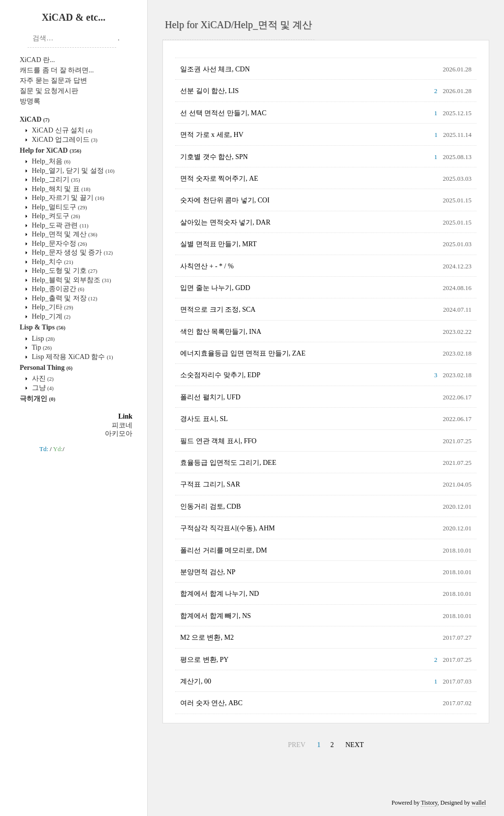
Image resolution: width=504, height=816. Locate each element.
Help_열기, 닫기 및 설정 (72, 171)
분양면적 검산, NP (208, 572)
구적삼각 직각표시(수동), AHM (228, 528)
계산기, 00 (196, 681)
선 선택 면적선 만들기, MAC (223, 113)
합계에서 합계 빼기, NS (216, 616)
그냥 (42, 388)
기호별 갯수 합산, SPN (214, 157)
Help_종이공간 (57, 289)
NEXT (355, 745)
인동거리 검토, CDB (210, 506)
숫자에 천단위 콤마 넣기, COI (225, 200)
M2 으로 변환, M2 (207, 637)
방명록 (30, 101)
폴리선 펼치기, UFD (210, 397)
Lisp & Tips (43, 327)
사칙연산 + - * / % (207, 266)
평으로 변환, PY (204, 660)
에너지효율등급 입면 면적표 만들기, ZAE (243, 353)
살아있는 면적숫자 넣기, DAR (225, 222)
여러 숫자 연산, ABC (211, 703)
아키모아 (119, 434)
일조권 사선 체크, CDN (215, 69)
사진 (42, 378)
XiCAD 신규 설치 (61, 130)
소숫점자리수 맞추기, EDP (220, 375)
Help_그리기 (55, 180)
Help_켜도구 (55, 216)
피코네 (122, 425)
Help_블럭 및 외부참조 (71, 280)
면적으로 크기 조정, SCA (218, 310)
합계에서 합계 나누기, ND (220, 594)
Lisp (42, 339)
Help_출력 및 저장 (64, 298)
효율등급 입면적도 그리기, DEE (228, 463)
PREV (297, 745)
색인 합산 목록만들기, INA (221, 332)
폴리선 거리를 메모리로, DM (224, 550)
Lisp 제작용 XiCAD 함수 (72, 357)
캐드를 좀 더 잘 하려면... (57, 70)
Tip (41, 347)
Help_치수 (52, 262)
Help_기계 (50, 316)
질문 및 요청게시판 (49, 91)
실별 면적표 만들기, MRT (219, 244)
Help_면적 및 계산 (64, 234)
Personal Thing (46, 368)
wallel (479, 803)
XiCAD (35, 119)
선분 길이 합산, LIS (209, 91)
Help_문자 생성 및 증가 (71, 252)
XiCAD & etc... (74, 17)
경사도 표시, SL (204, 419)
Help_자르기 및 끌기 (67, 198)
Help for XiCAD (50, 150)
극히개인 (37, 399)
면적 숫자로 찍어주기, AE (219, 179)
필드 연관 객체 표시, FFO (218, 441)
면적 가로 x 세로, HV (212, 135)
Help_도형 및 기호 (64, 271)
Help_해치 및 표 (60, 189)
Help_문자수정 (59, 244)
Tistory (429, 803)
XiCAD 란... (37, 60)
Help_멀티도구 (59, 207)
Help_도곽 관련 (59, 225)
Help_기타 (52, 307)
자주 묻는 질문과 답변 (53, 81)
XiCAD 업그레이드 (64, 140)
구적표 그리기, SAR (210, 484)
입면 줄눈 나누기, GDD (215, 288)
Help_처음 (50, 161)
